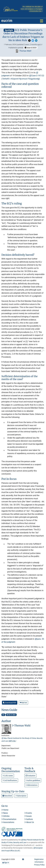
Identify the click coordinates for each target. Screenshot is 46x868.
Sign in (6, 863)
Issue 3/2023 (31, 48)
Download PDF (10, 703)
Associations (8, 822)
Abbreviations (31, 785)
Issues (28, 816)
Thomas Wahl (23, 51)
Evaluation (30, 776)
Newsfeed (7, 796)
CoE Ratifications (10, 780)
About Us (29, 822)
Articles (5, 816)
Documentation (9, 819)
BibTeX (23, 703)
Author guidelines (33, 780)
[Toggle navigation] (42, 21)
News (5, 813)
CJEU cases (8, 776)
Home (5, 810)
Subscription (21, 796)
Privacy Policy (39, 865)
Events (28, 813)
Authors (29, 819)
